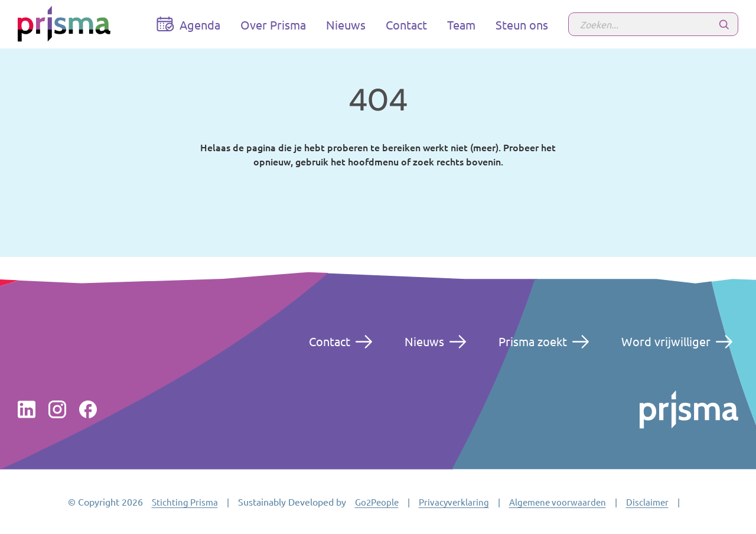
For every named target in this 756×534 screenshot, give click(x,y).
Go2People (377, 502)
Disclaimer (647, 502)
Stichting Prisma (185, 502)
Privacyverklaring (454, 502)
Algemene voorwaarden (558, 502)
